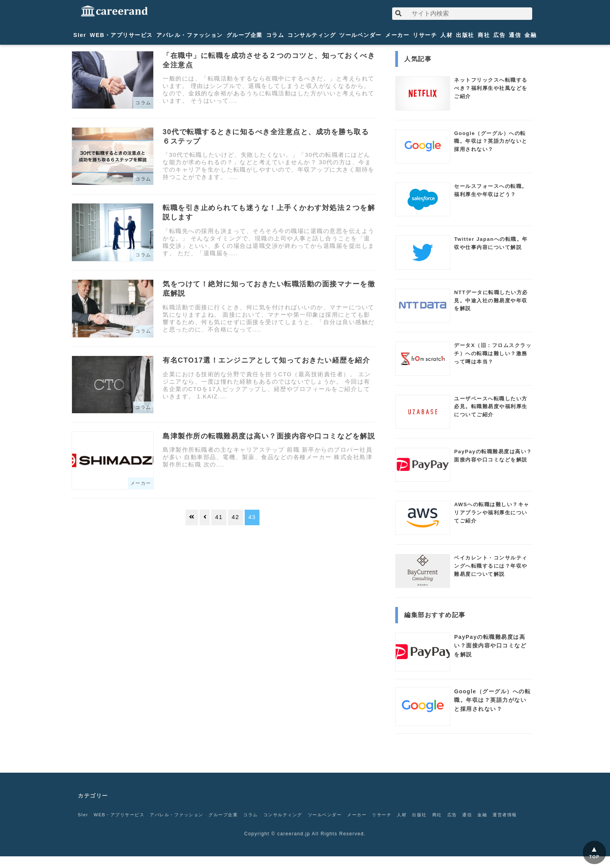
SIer (80, 35)
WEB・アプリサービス (121, 35)
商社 (484, 35)
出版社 (465, 35)
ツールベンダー (360, 35)
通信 (515, 35)
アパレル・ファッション (190, 35)
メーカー (397, 35)
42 (236, 517)
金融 (530, 35)
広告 (499, 35)
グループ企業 (245, 35)
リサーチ (425, 35)
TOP (595, 857)
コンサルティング (312, 35)
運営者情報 (91, 826)
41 (219, 517)
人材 (446, 35)
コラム (275, 35)
